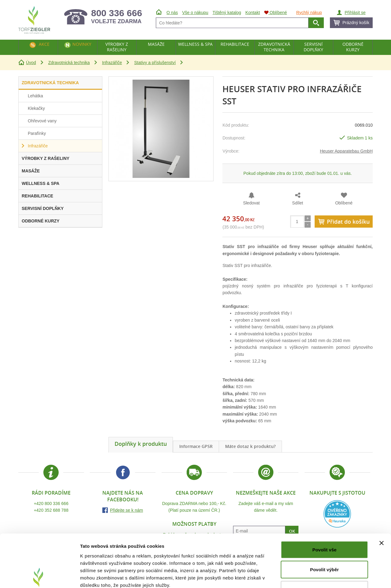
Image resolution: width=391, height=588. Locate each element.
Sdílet (298, 203)
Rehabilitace (235, 44)
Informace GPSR (196, 446)
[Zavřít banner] (382, 501)
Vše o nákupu (195, 13)
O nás (172, 13)
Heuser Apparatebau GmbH (346, 151)
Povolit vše (324, 508)
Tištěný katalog (227, 13)
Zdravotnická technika (69, 63)
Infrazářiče (112, 63)
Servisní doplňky (313, 47)
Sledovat (251, 203)
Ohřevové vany (42, 121)
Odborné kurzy (353, 47)
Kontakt (252, 13)
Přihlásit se (355, 13)
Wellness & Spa (195, 44)
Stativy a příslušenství (155, 63)
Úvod (31, 63)
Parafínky (37, 133)
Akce (44, 44)
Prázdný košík (356, 23)
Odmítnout (324, 548)
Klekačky (36, 108)
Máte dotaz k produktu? (250, 446)
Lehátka (35, 96)
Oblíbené (344, 203)
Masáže (156, 44)
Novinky (82, 44)
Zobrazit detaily (323, 576)
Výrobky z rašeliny (117, 47)
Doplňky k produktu (141, 444)
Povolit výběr (324, 528)
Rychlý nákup (309, 13)
